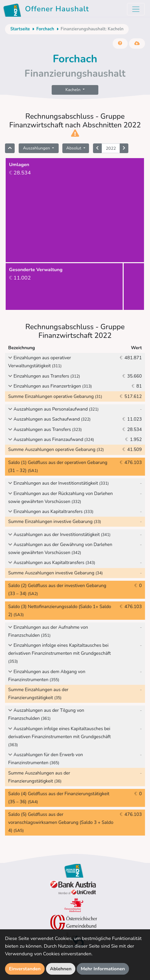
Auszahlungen (37, 148)
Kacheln (73, 90)
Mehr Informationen (103, 969)
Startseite (20, 29)
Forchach (45, 29)
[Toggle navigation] (136, 9)
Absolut (74, 148)
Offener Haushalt (47, 10)
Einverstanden (25, 969)
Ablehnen (61, 969)
